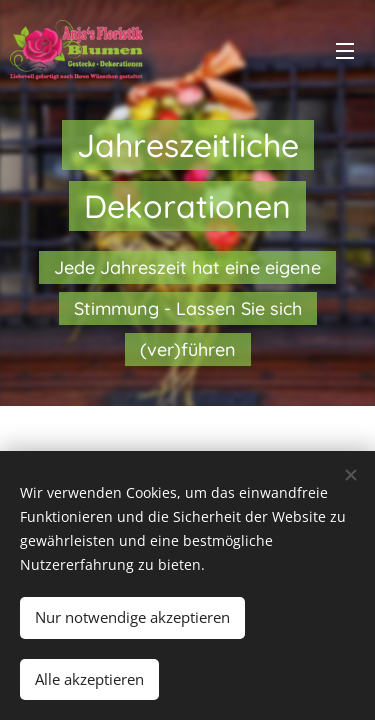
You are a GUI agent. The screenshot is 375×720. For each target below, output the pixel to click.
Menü (345, 51)
